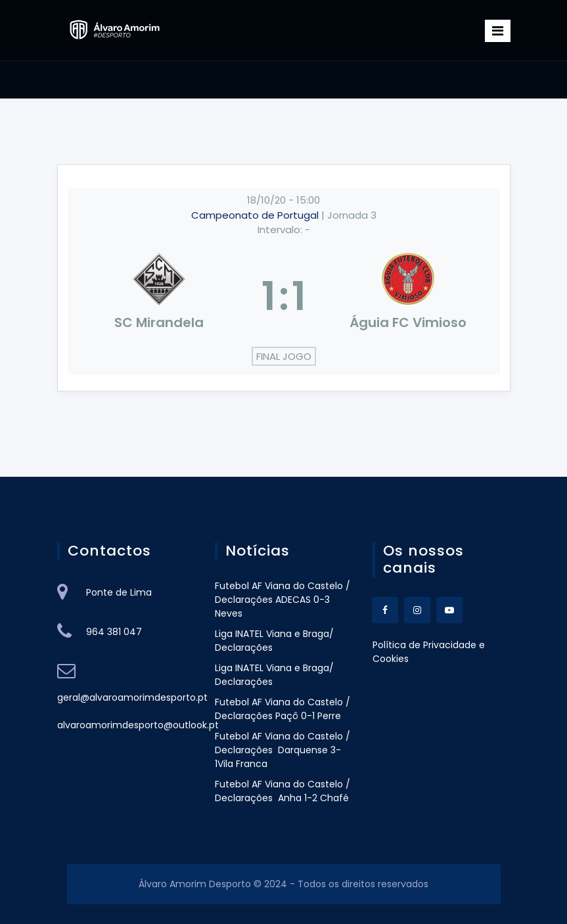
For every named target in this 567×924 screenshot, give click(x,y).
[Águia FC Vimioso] (408, 296)
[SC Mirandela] (159, 296)
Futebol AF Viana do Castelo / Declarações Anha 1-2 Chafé (283, 791)
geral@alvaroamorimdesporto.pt (132, 697)
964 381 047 (114, 632)
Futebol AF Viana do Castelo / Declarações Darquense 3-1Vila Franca (283, 750)
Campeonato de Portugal (256, 215)
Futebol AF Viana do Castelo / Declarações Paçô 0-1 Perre (283, 709)
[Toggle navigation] (498, 31)
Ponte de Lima (119, 592)
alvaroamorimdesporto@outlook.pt (138, 725)
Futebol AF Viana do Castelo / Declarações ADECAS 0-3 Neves (283, 600)
